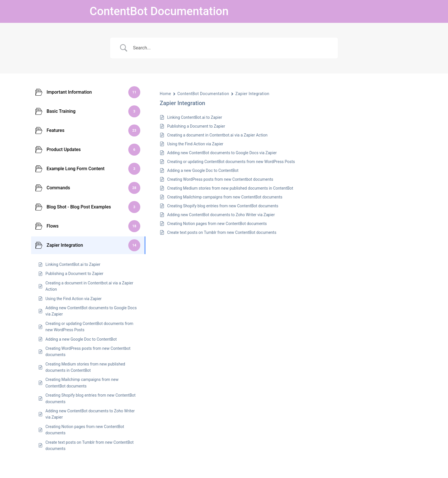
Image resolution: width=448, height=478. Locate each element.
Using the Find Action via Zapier (195, 144)
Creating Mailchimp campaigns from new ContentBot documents (225, 197)
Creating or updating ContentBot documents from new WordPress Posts (231, 162)
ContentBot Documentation (159, 11)
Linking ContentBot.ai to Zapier (195, 117)
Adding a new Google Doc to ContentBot (203, 170)
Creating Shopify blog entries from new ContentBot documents (223, 206)
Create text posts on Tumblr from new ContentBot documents (222, 232)
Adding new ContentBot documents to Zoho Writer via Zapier (221, 215)
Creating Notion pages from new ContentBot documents (217, 224)
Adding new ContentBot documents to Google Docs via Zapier (222, 153)
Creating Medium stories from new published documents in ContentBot (230, 188)
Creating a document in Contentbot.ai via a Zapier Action (217, 135)
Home (165, 94)
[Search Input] (231, 48)
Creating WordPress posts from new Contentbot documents (220, 179)
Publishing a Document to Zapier (196, 126)
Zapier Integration (252, 94)
